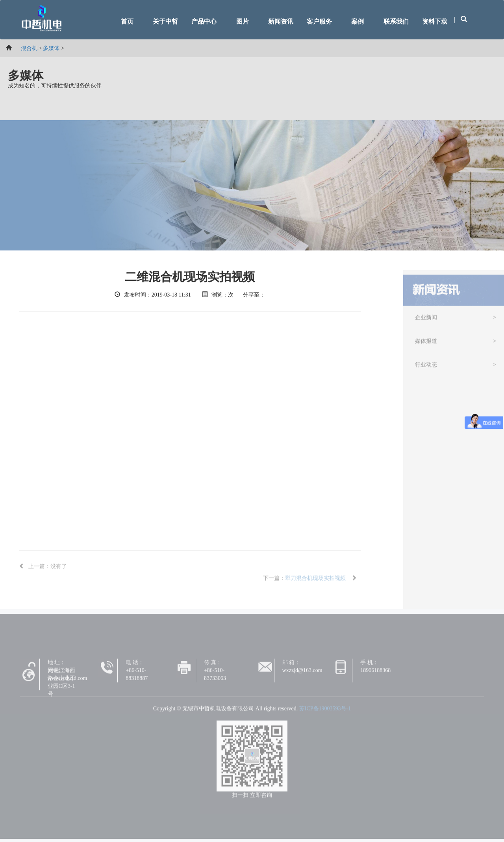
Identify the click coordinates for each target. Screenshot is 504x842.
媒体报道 (426, 344)
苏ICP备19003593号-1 (325, 711)
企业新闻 (426, 320)
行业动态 (426, 367)
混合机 (29, 48)
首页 (127, 21)
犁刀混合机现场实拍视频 (315, 581)
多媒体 (51, 48)
